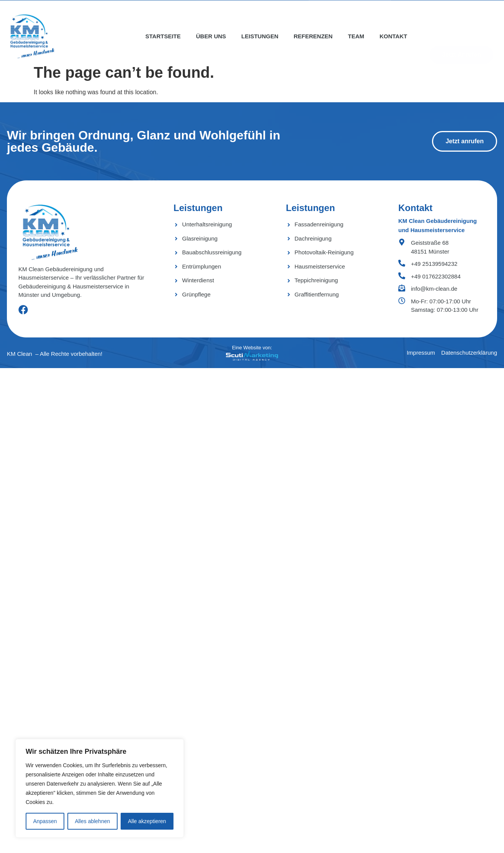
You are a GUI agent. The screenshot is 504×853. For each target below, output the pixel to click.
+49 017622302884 (436, 276)
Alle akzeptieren (147, 821)
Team (356, 36)
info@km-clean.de (434, 289)
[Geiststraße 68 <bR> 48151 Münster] (402, 242)
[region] (100, 788)
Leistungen (260, 36)
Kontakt (393, 36)
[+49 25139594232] (402, 263)
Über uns (211, 36)
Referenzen (313, 36)
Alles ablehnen (92, 821)
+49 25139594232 (434, 264)
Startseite (163, 36)
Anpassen (45, 821)
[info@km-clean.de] (402, 288)
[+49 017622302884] (402, 276)
